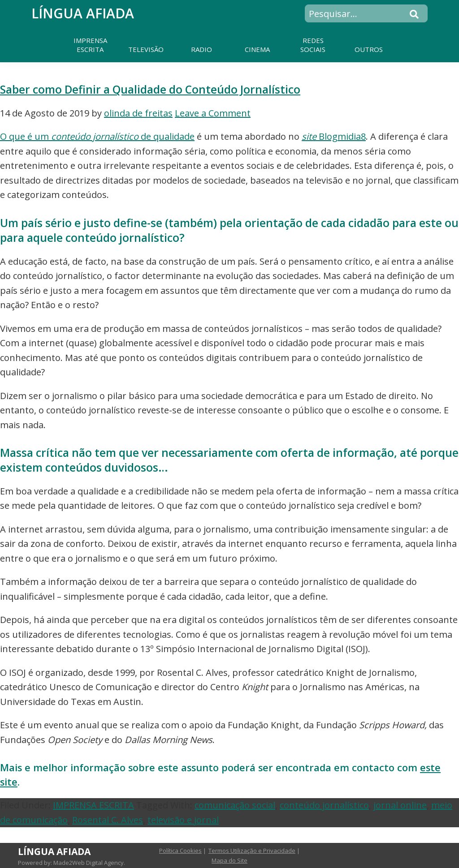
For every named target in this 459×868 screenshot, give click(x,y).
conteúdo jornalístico (324, 805)
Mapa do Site (229, 860)
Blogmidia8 (334, 136)
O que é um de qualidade (97, 136)
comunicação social (235, 805)
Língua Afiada (83, 13)
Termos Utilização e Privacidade (252, 851)
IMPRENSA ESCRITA (93, 805)
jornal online (400, 805)
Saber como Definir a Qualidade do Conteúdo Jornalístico (150, 89)
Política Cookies (180, 851)
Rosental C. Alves (108, 820)
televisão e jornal (183, 820)
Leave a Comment (213, 113)
